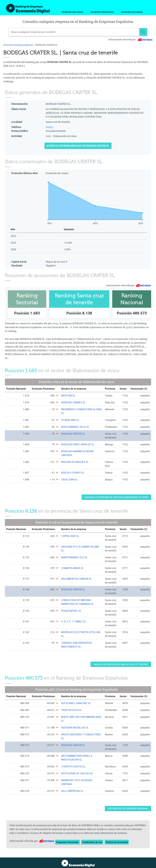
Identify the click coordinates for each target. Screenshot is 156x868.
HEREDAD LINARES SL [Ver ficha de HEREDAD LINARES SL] (73, 402)
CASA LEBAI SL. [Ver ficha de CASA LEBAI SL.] (70, 479)
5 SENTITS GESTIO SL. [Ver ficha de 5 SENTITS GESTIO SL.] (74, 766)
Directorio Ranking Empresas (18, 45)
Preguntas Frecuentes (67, 842)
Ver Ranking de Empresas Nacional (128, 809)
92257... (50, 127)
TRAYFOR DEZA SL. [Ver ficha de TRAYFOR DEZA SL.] (72, 710)
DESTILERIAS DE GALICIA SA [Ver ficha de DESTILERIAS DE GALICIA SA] (77, 773)
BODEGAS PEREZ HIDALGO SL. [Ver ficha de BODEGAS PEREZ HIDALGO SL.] (78, 444)
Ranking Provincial (102, 12)
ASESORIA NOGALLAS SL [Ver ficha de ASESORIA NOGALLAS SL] (75, 727)
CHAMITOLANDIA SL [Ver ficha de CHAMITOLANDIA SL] (72, 568)
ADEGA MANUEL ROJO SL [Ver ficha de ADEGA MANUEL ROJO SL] (75, 427)
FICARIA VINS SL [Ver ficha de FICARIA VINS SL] (70, 420)
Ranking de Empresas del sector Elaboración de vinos (116, 497)
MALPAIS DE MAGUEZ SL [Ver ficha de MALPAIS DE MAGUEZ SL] (75, 462)
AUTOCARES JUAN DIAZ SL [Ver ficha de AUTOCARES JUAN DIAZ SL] (76, 703)
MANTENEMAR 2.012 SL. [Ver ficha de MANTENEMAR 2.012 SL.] (75, 557)
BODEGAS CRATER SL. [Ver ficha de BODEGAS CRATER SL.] (73, 434)
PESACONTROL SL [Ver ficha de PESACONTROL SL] (71, 611)
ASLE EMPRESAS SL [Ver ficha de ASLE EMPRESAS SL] (72, 791)
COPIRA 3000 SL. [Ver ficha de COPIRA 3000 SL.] (70, 536)
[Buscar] (143, 32)
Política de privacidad (117, 842)
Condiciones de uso (92, 842)
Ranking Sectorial (132, 12)
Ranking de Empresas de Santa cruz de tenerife (121, 664)
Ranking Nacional (73, 12)
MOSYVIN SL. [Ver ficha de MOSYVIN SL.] (68, 396)
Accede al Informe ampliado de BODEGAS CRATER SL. (78, 146)
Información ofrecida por (130, 40)
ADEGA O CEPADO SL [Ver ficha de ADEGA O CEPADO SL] (73, 473)
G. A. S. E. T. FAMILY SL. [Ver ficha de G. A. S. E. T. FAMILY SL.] (74, 621)
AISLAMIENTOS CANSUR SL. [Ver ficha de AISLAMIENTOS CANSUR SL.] (77, 579)
